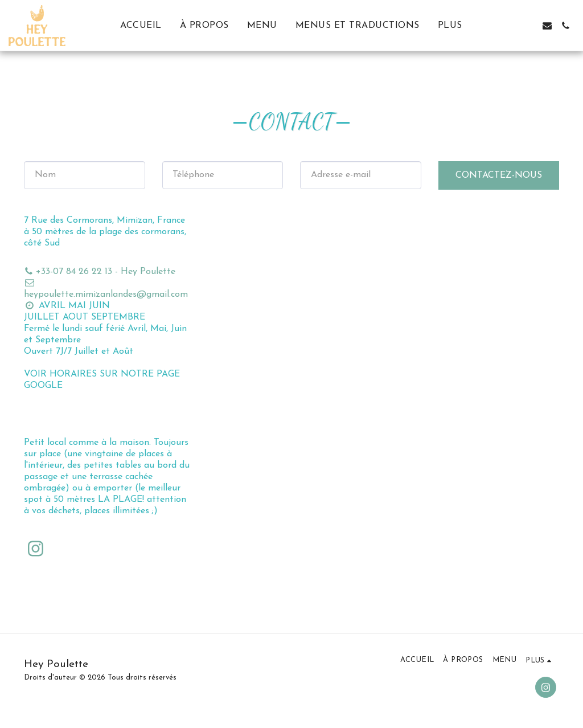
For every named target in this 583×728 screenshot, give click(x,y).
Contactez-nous (499, 175)
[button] (511, 26)
